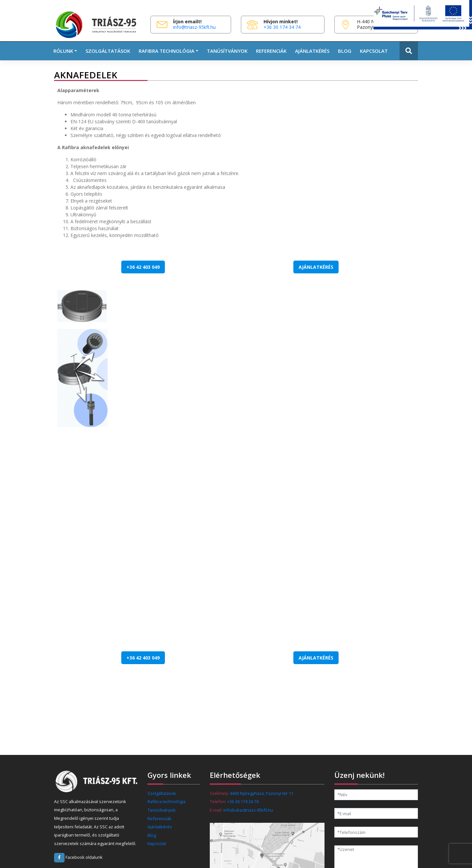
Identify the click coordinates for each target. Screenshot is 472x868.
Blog (345, 51)
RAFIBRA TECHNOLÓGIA (167, 51)
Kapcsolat (374, 51)
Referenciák (271, 51)
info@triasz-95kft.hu (194, 27)
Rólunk (63, 51)
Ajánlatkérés (312, 51)
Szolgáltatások (108, 51)
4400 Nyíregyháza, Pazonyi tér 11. (262, 793)
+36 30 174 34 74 (282, 27)
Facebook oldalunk (78, 857)
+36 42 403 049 (143, 267)
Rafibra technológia (167, 801)
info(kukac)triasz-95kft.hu (248, 810)
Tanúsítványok (227, 51)
